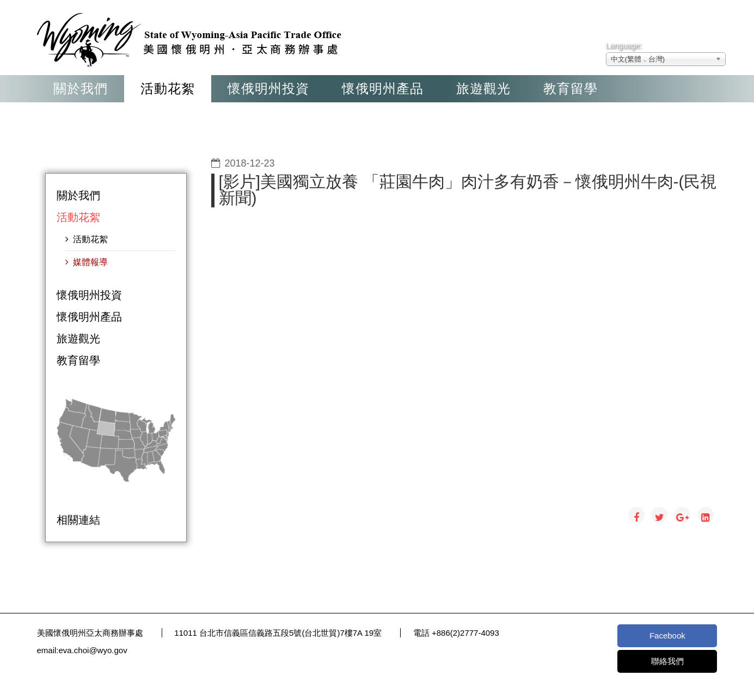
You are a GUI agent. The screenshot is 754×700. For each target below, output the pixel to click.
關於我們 (81, 88)
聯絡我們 (667, 661)
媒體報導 (89, 262)
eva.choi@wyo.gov (93, 650)
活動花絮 (168, 88)
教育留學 (571, 88)
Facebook (667, 635)
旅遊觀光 (483, 88)
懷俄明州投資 (268, 88)
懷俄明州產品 (383, 88)
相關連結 (78, 520)
